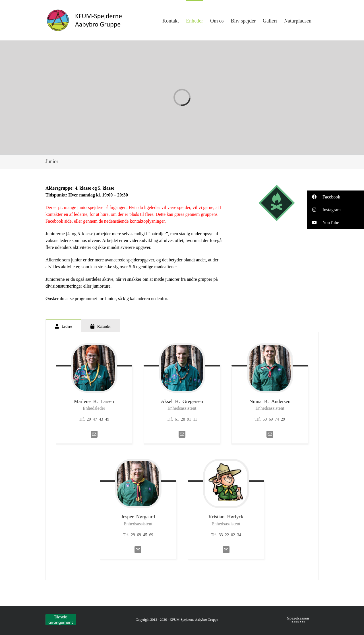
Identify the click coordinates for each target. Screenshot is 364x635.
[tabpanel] (182, 456)
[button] (336, 197)
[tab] (63, 326)
